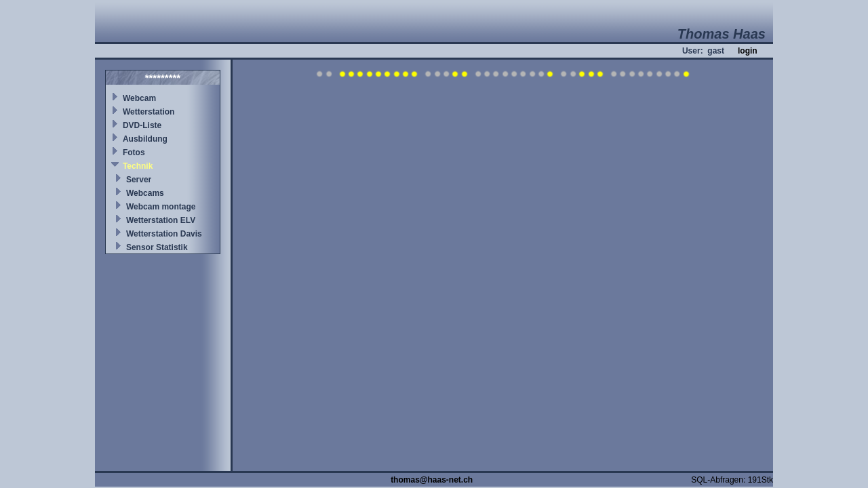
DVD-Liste (142, 125)
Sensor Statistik (157, 247)
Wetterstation (149, 112)
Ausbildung (145, 139)
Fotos (134, 152)
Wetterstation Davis (164, 234)
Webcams (145, 193)
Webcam (139, 98)
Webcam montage (161, 207)
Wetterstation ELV (161, 220)
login (748, 51)
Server (139, 180)
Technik (138, 166)
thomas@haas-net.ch (432, 480)
